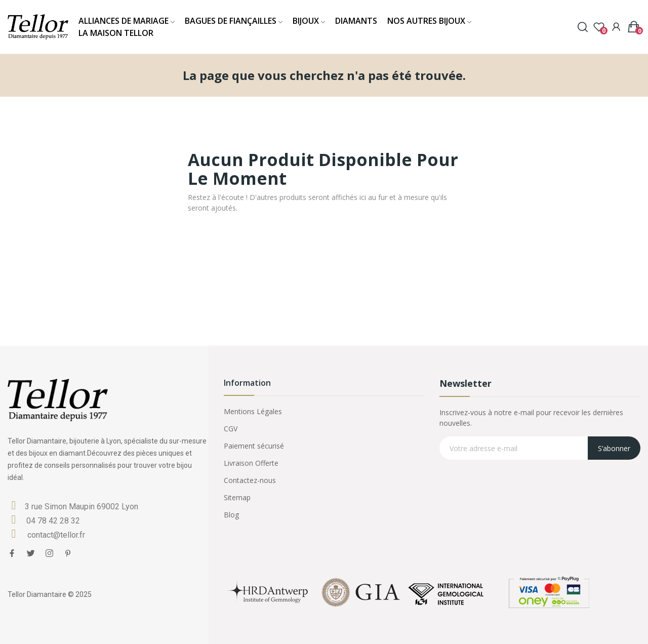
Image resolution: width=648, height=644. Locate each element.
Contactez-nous (250, 480)
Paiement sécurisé (254, 446)
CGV (231, 429)
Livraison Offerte (251, 463)
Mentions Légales (253, 411)
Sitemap (237, 497)
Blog (231, 515)
